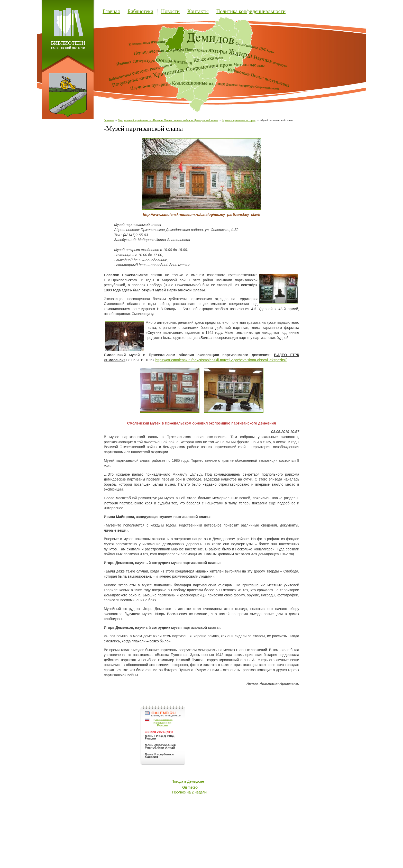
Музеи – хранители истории (239, 120)
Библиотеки (140, 11)
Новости (170, 11)
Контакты (198, 11)
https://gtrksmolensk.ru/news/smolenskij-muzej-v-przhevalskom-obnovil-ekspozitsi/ (221, 360)
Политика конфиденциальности (251, 11)
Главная (111, 11)
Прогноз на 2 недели (189, 792)
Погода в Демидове (188, 781)
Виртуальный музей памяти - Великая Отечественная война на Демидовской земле (168, 120)
